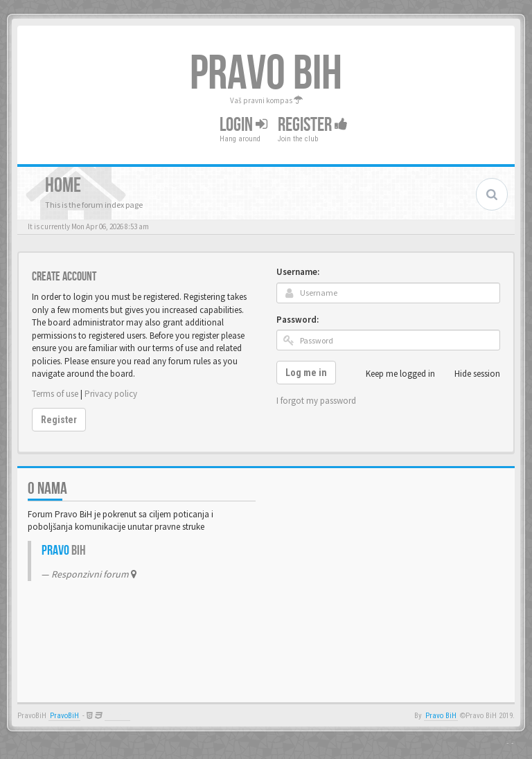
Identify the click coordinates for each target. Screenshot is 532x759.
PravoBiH (64, 716)
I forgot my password (316, 401)
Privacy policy (111, 394)
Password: (298, 320)
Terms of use (55, 394)
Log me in (306, 373)
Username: (298, 272)
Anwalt (117, 716)
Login (243, 125)
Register (313, 125)
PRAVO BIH (266, 74)
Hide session (470, 374)
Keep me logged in (393, 374)
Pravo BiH (441, 716)
